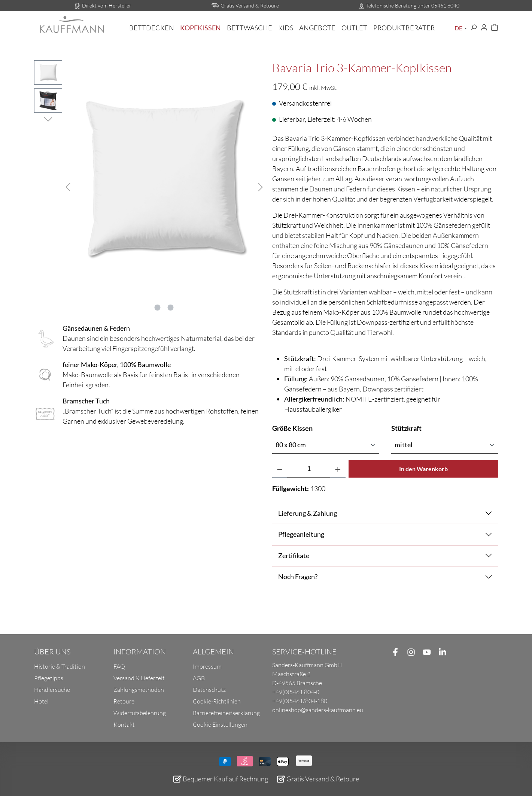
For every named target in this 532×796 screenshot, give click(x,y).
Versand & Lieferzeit (139, 678)
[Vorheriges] (68, 186)
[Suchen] (474, 28)
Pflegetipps (49, 678)
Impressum (207, 666)
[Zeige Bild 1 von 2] (158, 308)
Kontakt (124, 724)
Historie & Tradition (60, 666)
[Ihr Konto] (484, 28)
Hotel (41, 701)
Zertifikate (294, 556)
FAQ (119, 666)
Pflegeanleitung (301, 534)
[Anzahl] (309, 469)
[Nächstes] (261, 186)
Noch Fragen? (298, 576)
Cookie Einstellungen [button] (220, 724)
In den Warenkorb (423, 469)
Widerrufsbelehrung (140, 713)
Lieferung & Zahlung (308, 513)
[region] (147, 186)
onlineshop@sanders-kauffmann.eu (318, 710)
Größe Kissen (292, 428)
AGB (199, 678)
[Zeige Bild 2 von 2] (171, 308)
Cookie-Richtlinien (217, 701)
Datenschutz (209, 690)
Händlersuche (52, 690)
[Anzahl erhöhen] (338, 469)
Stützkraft (406, 428)
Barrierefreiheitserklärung (226, 713)
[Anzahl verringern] (280, 469)
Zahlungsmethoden (139, 690)
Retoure (124, 701)
